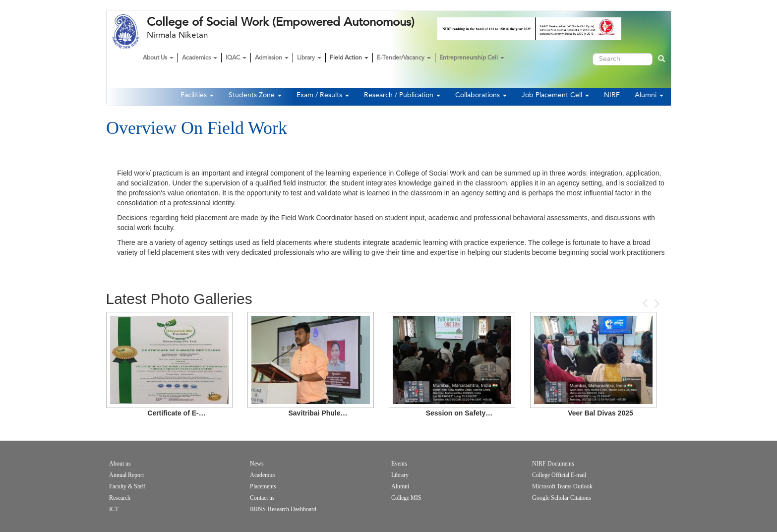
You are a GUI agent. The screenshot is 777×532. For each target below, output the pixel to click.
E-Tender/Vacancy (404, 58)
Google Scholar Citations (562, 498)
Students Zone (255, 95)
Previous (646, 303)
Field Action (349, 58)
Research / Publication (402, 95)
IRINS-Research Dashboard (283, 509)
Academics (200, 58)
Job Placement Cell (555, 95)
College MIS (406, 498)
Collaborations (481, 95)
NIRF (612, 95)
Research (120, 498)
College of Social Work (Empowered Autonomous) (281, 22)
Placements (263, 486)
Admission (272, 58)
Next (656, 304)
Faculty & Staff (127, 486)
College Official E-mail (559, 475)
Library (309, 58)
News (257, 464)
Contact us (262, 498)
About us (120, 464)
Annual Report (126, 475)
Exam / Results (323, 95)
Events (399, 464)
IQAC (236, 58)
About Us (158, 58)
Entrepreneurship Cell (472, 58)
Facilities (197, 95)
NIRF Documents (553, 464)
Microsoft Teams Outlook (562, 486)
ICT (114, 509)
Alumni (649, 95)
